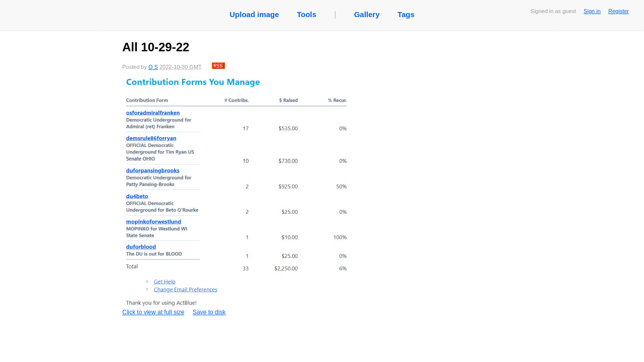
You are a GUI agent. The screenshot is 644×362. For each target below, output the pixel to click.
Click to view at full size (235, 197)
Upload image (254, 14)
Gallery (367, 14)
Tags (406, 14)
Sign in (592, 11)
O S (153, 67)
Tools (307, 14)
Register (619, 11)
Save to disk (209, 312)
